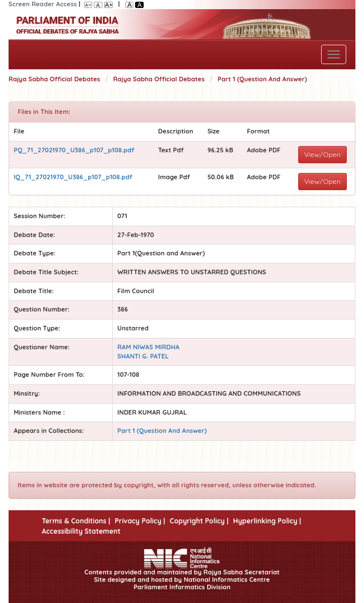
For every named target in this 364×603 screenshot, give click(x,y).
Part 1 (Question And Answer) (262, 79)
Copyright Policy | (199, 521)
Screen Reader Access (43, 4)
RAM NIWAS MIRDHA (149, 347)
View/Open (323, 154)
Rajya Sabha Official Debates (54, 79)
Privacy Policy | (140, 521)
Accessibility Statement (81, 531)
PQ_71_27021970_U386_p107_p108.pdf (74, 150)
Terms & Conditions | (76, 521)
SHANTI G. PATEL (143, 356)
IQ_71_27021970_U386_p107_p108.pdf (73, 177)
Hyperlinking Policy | (267, 521)
